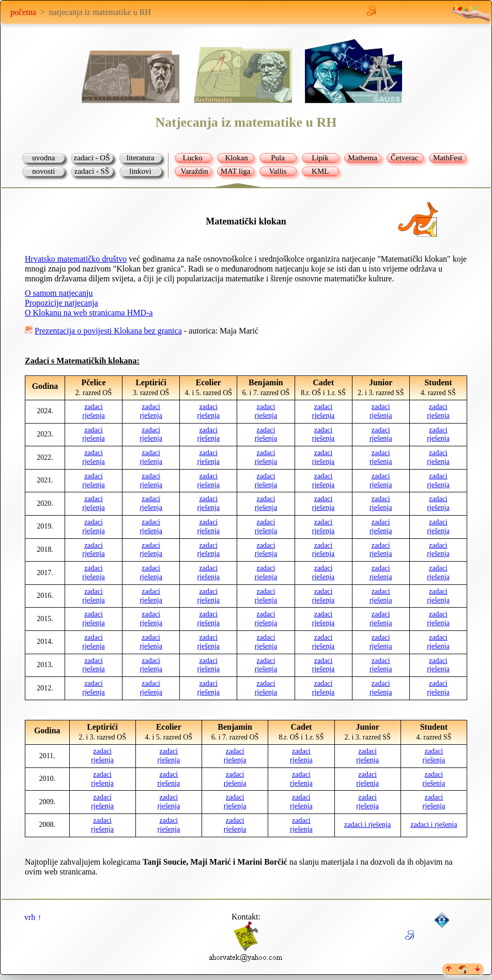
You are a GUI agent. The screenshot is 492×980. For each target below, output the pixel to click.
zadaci (94, 407)
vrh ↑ (33, 917)
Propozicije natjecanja (62, 303)
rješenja (94, 416)
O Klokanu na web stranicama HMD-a (89, 313)
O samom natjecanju (59, 293)
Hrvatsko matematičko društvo (76, 259)
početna (23, 12)
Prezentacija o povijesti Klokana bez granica (108, 331)
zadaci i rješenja (367, 825)
